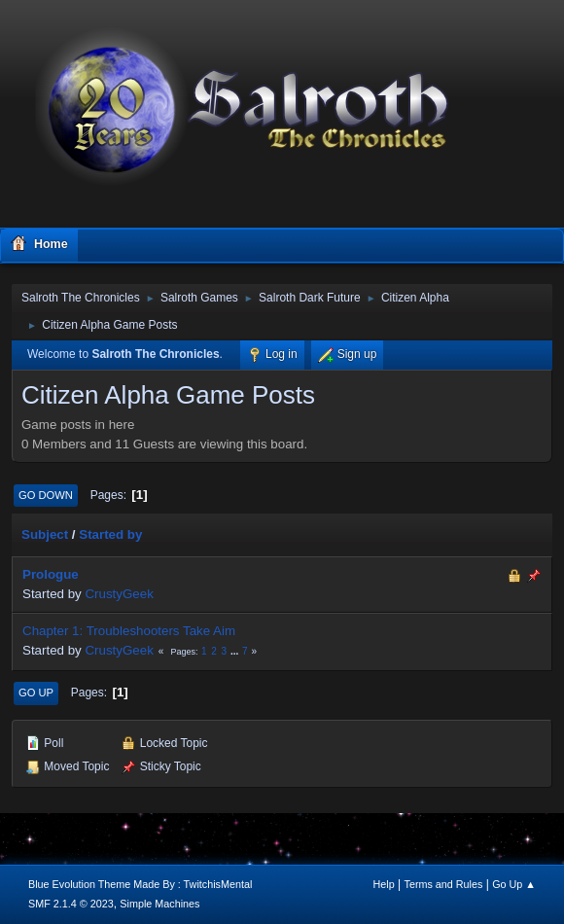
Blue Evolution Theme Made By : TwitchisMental (140, 884)
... (236, 651)
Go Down (46, 495)
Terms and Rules (444, 884)
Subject (45, 534)
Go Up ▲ (514, 884)
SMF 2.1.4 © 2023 (71, 904)
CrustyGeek (119, 594)
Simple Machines (159, 904)
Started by (110, 534)
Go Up (36, 693)
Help (384, 884)
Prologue (51, 574)
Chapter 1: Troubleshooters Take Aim (129, 631)
